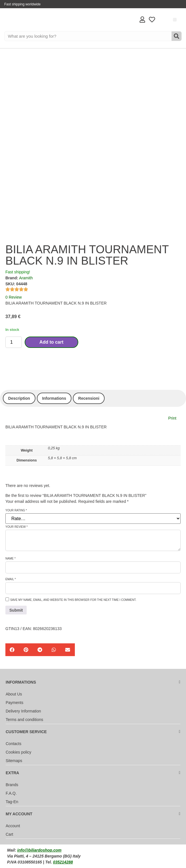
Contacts (13, 744)
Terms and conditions (24, 720)
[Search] (177, 36)
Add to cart (51, 342)
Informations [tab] (54, 398)
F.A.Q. (11, 793)
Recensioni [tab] (89, 398)
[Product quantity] (14, 342)
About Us (14, 694)
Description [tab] (19, 398)
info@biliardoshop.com (39, 850)
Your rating (16, 510)
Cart (9, 834)
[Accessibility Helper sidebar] (7, 163)
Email (11, 579)
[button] (175, 20)
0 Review (14, 297)
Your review (16, 527)
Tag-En (12, 802)
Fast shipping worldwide (22, 4)
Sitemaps (14, 761)
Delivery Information (23, 711)
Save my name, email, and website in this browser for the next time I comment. (73, 600)
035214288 (63, 862)
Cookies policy (18, 752)
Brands (12, 785)
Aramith (26, 278)
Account (13, 826)
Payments (14, 703)
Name (10, 559)
